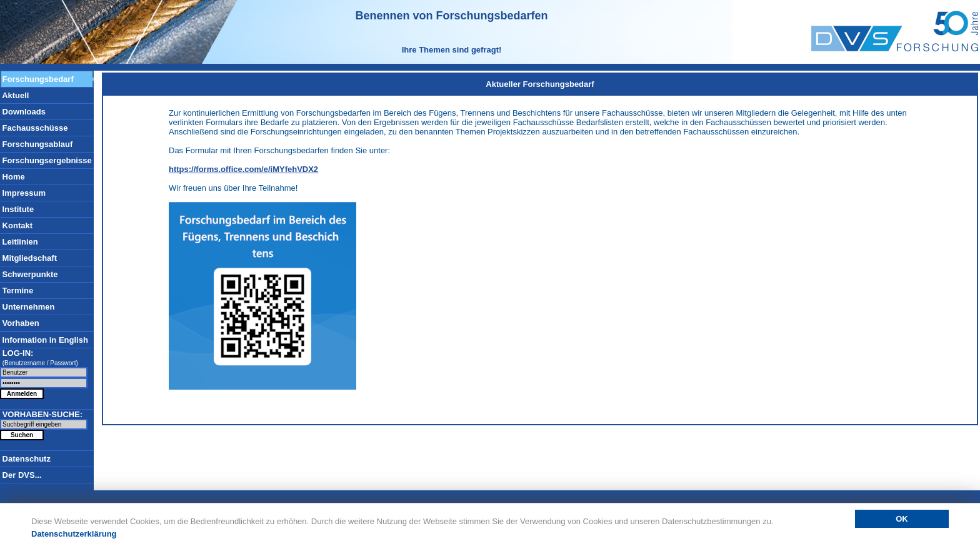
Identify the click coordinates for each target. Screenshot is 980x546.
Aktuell (14, 95)
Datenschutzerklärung (74, 534)
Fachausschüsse (34, 128)
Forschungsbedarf (37, 79)
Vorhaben (20, 323)
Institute (17, 209)
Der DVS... (21, 475)
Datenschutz (25, 459)
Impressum (23, 193)
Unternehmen (27, 307)
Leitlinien (19, 242)
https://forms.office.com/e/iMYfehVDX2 (243, 169)
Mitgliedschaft (28, 258)
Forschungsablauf (36, 144)
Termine (17, 291)
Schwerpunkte (29, 274)
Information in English (44, 340)
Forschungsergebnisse (46, 160)
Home (12, 177)
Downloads (23, 112)
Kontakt (16, 225)
